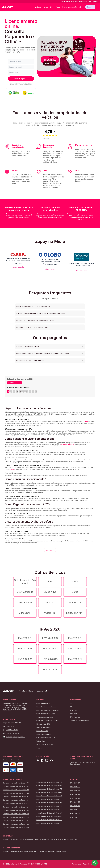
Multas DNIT (25, 613)
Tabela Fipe (40, 741)
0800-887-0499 (12, 730)
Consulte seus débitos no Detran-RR (16, 824)
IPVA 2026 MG (50, 638)
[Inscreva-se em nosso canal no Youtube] (51, 760)
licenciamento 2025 (68, 445)
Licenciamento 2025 (43, 724)
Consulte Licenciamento (45, 717)
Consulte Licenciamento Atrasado (48, 721)
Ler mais (50, 550)
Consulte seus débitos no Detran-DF (16, 783)
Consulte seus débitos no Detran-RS (49, 789)
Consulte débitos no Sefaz (46, 714)
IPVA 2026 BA (25, 659)
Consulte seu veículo (44, 703)
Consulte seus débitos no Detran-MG (16, 786)
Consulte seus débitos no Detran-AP (16, 803)
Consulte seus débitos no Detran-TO (16, 827)
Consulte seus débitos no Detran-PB (49, 816)
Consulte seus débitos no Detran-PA (16, 817)
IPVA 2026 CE (75, 659)
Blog (52, 7)
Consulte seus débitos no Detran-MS (49, 813)
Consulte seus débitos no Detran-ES (49, 799)
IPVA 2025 (74, 710)
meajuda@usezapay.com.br (16, 737)
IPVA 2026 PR (75, 638)
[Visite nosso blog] (38, 760)
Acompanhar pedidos (73, 7)
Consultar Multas (42, 731)
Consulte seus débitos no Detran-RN (49, 792)
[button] (50, 306)
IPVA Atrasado (75, 717)
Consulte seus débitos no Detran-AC (16, 807)
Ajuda (58, 7)
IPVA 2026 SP (25, 638)
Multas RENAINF (75, 613)
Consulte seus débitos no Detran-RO (49, 820)
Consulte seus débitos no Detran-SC (16, 793)
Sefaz (75, 592)
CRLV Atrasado (25, 592)
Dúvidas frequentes (13, 733)
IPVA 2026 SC (75, 649)
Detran (85, 422)
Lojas (46, 7)
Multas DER (75, 602)
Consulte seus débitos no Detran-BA (49, 796)
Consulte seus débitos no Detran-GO (16, 810)
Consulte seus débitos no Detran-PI (16, 821)
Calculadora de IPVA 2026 (25, 581)
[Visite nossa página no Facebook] (42, 760)
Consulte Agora (21, 79)
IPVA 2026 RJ (50, 649)
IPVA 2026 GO (50, 659)
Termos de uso (14, 85)
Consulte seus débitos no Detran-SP (49, 786)
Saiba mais (73, 839)
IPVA (12, 469)
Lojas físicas (10, 726)
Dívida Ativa (50, 592)
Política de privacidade (26, 85)
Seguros (39, 748)
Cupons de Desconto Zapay (80, 721)
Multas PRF (50, 613)
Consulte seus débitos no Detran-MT (16, 814)
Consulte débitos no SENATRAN (48, 710)
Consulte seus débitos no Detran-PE (16, 797)
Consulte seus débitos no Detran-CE (16, 800)
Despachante (25, 602)
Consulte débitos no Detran (46, 707)
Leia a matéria (18, 267)
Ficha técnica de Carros (45, 745)
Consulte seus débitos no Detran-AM (49, 803)
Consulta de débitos (26, 691)
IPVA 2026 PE (50, 670)
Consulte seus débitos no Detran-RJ (49, 782)
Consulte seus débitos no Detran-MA (49, 810)
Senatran (50, 602)
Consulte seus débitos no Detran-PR (16, 790)
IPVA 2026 (74, 714)
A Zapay (38, 7)
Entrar (90, 7)
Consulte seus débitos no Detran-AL (49, 806)
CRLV (75, 581)
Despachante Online (43, 734)
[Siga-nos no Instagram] (47, 760)
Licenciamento (42, 691)
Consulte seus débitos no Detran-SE (49, 823)
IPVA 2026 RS (25, 649)
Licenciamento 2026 (43, 727)
